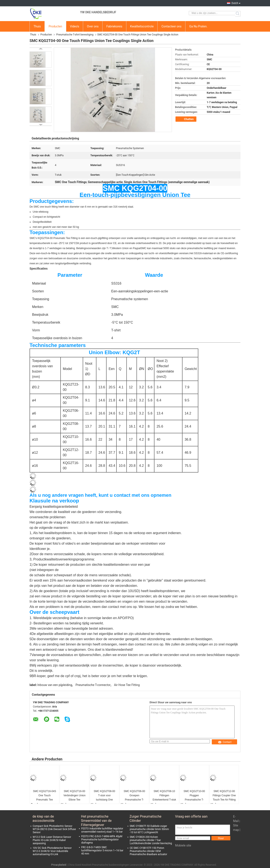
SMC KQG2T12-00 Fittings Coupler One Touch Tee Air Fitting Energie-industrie (224, 796)
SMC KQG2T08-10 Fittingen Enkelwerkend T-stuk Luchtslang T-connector (164, 796)
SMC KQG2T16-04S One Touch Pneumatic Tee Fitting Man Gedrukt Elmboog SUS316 (44, 796)
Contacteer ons (171, 26)
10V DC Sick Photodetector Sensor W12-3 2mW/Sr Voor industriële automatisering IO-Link (52, 851)
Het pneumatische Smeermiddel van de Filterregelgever (96, 819)
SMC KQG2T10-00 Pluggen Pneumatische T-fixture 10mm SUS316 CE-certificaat (194, 796)
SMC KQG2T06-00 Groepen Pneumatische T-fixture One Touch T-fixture (134, 796)
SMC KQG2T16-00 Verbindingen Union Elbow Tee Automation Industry (75, 796)
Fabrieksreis (114, 26)
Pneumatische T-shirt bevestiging (75, 35)
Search (238, 14)
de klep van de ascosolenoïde (43, 819)
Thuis (37, 26)
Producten (55, 26)
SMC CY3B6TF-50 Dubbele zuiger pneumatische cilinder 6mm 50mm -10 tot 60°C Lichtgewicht (149, 829)
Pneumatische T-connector (93, 685)
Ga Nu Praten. (198, 26)
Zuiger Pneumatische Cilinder (145, 819)
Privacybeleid (59, 865)
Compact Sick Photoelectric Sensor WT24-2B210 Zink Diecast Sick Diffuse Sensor (54, 829)
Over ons (93, 26)
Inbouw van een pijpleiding (55, 685)
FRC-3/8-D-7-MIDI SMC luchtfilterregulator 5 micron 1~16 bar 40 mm (102, 850)
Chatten (186, 119)
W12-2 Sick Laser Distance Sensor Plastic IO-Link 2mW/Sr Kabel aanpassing (52, 840)
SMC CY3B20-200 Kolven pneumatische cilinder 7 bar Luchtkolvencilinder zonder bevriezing (151, 840)
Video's (75, 26)
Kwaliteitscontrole (142, 26)
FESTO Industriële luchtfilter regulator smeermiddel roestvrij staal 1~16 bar (102, 830)
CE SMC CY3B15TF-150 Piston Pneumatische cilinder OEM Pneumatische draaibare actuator (148, 851)
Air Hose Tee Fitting (127, 685)
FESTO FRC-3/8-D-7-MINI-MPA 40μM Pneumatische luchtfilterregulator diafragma (102, 840)
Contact (225, 742)
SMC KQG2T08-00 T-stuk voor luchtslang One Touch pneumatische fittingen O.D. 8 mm (104, 796)
